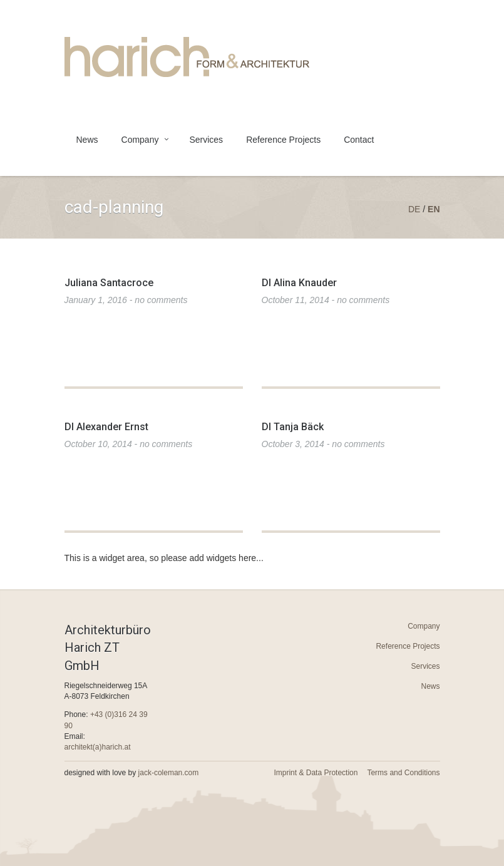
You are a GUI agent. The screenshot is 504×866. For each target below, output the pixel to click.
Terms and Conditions (403, 773)
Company (140, 140)
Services (206, 140)
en (434, 209)
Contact (359, 140)
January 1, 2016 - (126, 300)
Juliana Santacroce (109, 283)
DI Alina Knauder (299, 283)
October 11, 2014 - (326, 300)
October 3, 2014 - (323, 444)
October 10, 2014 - (129, 444)
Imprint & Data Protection (316, 773)
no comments (161, 300)
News (87, 140)
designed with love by (132, 773)
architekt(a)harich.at (98, 747)
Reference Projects (283, 140)
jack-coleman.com (169, 773)
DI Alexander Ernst (106, 427)
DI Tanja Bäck (293, 427)
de (414, 209)
